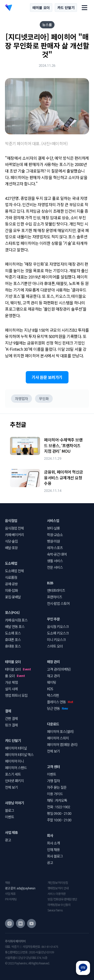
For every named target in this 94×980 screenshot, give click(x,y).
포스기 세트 (13, 774)
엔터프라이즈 (56, 590)
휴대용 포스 (13, 646)
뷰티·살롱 (53, 528)
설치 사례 (11, 689)
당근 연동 (53, 708)
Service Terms (55, 910)
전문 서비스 (55, 567)
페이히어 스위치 (58, 738)
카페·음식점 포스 (16, 620)
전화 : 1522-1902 (58, 807)
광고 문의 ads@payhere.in (20, 888)
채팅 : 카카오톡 (57, 800)
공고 (50, 862)
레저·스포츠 (55, 548)
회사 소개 (53, 843)
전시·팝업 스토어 (58, 603)
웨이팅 (51, 682)
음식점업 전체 (14, 528)
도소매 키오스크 (58, 633)
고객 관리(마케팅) (59, 669)
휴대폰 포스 (13, 640)
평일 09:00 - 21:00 (59, 813)
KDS (50, 689)
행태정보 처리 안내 (58, 888)
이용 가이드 (55, 794)
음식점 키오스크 (58, 626)
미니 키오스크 (56, 640)
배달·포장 (11, 548)
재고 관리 (53, 676)
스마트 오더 (55, 646)
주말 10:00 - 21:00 (59, 820)
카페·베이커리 (14, 535)
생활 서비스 (55, 561)
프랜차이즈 (54, 597)
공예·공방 (11, 584)
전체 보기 (11, 787)
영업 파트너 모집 (16, 695)
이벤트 (9, 817)
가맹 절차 (53, 781)
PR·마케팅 (11, 899)
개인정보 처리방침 (58, 882)
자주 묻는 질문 (57, 787)
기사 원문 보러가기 (47, 377)
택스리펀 (53, 695)
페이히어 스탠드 (16, 768)
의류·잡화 (11, 590)
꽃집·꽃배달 (13, 597)
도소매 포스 (13, 633)
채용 (7, 882)
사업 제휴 (10, 893)
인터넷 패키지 (14, 781)
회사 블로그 (55, 856)
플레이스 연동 (56, 702)
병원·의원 (53, 541)
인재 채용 (53, 849)
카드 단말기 (66, 8)
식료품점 (11, 577)
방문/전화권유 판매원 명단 (62, 899)
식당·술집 (11, 541)
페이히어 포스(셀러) (60, 731)
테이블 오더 (41, 8)
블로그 (9, 810)
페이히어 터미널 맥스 (19, 755)
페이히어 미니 (14, 761)
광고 (8, 840)
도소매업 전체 (14, 571)
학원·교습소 (55, 535)
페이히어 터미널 (16, 748)
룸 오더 (10, 676)
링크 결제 (11, 725)
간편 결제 (11, 718)
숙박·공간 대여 (57, 554)
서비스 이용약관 (56, 893)
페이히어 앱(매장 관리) (62, 744)
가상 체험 (11, 682)
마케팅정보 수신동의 (59, 905)
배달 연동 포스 (15, 626)
